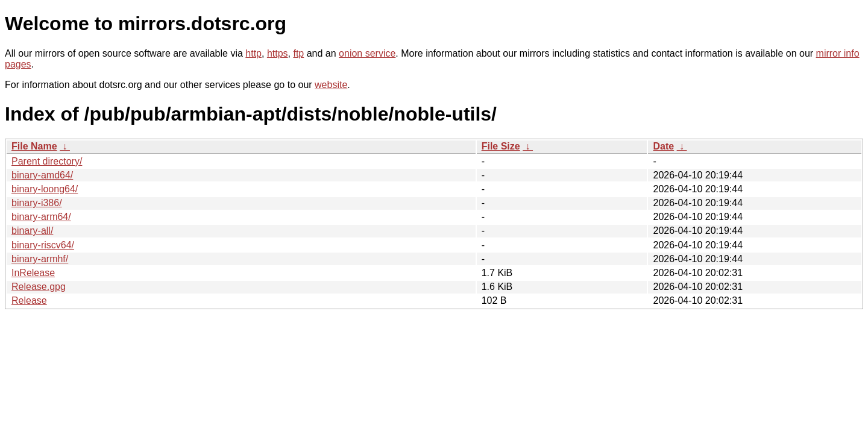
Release (29, 300)
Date (663, 146)
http (253, 53)
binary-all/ (32, 231)
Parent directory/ (47, 161)
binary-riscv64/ (43, 245)
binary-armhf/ (40, 259)
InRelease (33, 273)
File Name (34, 146)
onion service (367, 53)
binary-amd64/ (42, 175)
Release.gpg (39, 287)
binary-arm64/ (41, 217)
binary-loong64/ (45, 189)
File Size (501, 146)
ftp (298, 53)
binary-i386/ (37, 203)
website (331, 85)
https (278, 53)
